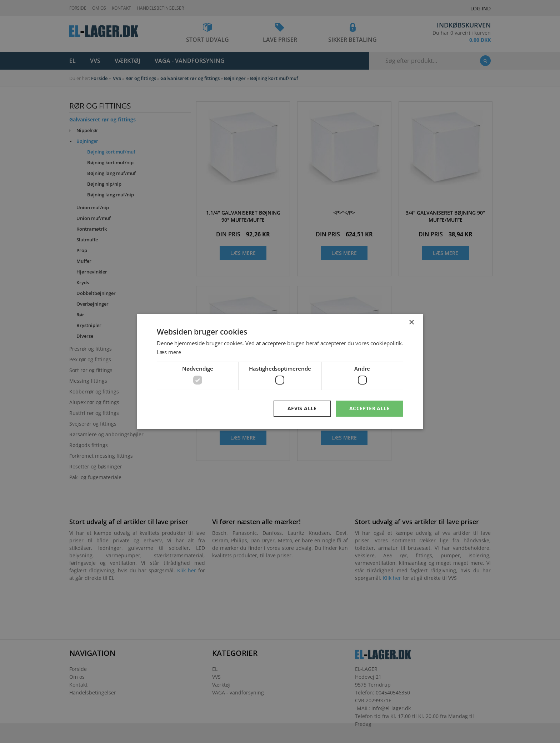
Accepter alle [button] (369, 408)
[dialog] (280, 371)
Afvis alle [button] (302, 408)
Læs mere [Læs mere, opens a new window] (169, 352)
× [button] (411, 322)
